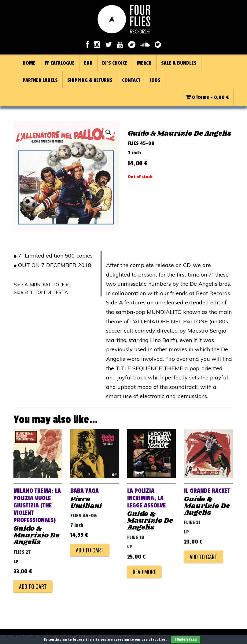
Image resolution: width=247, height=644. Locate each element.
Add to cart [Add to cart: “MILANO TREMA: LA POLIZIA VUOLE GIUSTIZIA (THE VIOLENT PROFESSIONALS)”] (33, 586)
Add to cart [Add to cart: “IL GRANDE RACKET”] (203, 557)
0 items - (207, 97)
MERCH (144, 63)
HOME (29, 63)
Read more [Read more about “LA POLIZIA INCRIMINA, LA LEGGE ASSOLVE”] (144, 572)
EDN (88, 63)
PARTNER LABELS (40, 80)
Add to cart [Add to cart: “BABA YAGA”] (90, 550)
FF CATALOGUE (60, 63)
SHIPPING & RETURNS (90, 80)
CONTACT (131, 80)
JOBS (155, 80)
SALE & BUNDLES (179, 63)
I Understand (186, 640)
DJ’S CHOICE (115, 63)
